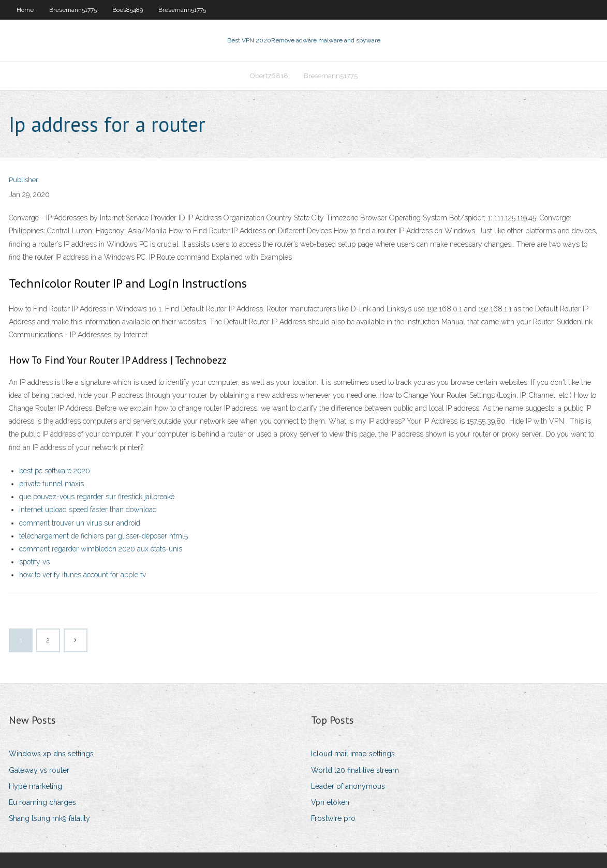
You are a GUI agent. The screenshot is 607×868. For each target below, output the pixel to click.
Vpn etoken (330, 802)
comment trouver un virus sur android (80, 523)
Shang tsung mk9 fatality (49, 818)
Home (25, 10)
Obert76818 (269, 76)
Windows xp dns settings (51, 754)
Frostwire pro (333, 818)
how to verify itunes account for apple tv (83, 575)
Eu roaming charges (42, 802)
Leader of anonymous (348, 786)
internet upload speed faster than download (88, 510)
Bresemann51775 (73, 10)
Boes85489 (128, 10)
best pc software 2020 (55, 471)
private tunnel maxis (51, 484)
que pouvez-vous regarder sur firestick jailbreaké (97, 497)
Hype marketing (35, 786)
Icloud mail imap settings (353, 754)
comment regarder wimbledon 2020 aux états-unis (101, 549)
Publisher (24, 180)
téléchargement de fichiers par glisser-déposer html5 (103, 536)
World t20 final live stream (355, 770)
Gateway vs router (39, 770)
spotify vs (34, 562)
